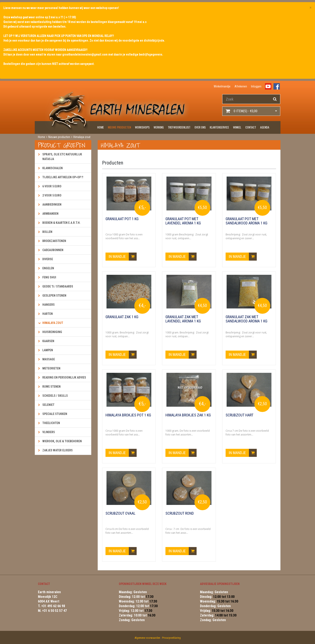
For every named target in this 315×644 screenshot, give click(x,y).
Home (101, 127)
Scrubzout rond (180, 513)
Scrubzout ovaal (120, 513)
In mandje (123, 257)
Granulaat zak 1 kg (122, 317)
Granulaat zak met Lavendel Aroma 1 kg (183, 319)
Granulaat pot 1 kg (122, 219)
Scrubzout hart (239, 415)
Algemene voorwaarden (147, 638)
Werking (159, 127)
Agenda (265, 127)
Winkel (237, 127)
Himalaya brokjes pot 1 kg (128, 415)
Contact (251, 127)
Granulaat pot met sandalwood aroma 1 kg (246, 221)
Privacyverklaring (171, 638)
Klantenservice (219, 127)
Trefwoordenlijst (179, 127)
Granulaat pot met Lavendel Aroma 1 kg (183, 221)
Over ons (200, 127)
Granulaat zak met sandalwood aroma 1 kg (246, 319)
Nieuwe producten (119, 127)
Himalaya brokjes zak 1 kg (188, 415)
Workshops (142, 127)
